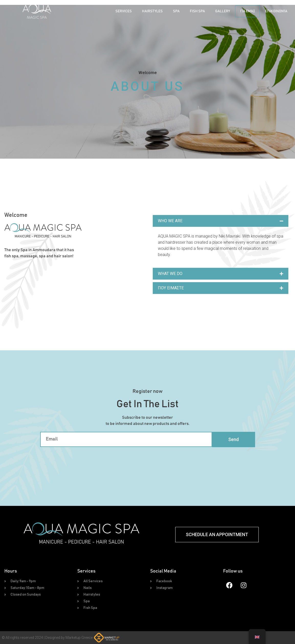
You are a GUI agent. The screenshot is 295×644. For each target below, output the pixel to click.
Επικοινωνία (276, 11)
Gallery (223, 11)
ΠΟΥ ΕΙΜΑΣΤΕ (171, 288)
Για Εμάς (248, 11)
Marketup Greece (79, 638)
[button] (221, 221)
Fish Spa (197, 11)
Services (124, 11)
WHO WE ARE (170, 221)
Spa (176, 11)
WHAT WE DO (170, 274)
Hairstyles (152, 11)
